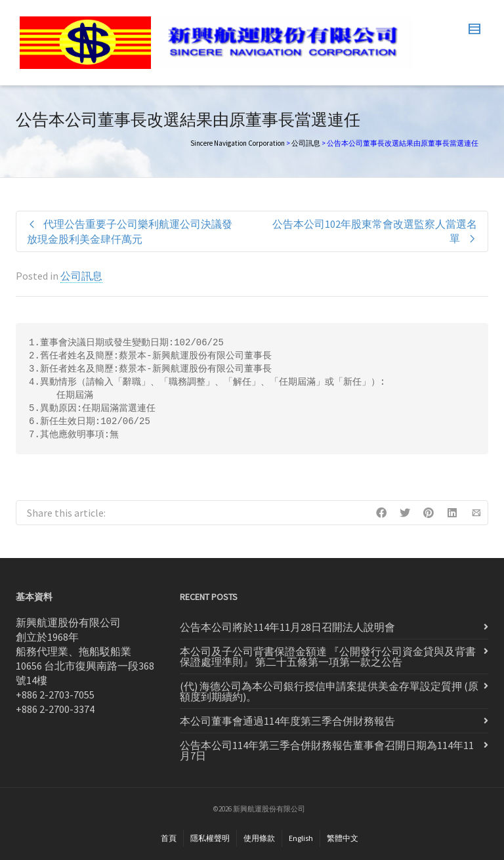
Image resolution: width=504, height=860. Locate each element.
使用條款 (259, 838)
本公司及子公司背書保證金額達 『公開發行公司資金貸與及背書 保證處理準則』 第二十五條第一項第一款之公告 (328, 656)
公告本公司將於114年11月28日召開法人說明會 (287, 627)
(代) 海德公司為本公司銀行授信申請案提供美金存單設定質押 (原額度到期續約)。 (329, 691)
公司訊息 (306, 143)
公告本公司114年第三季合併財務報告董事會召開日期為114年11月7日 (327, 750)
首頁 (169, 838)
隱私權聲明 (210, 838)
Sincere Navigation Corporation (238, 143)
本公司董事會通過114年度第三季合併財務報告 (287, 721)
